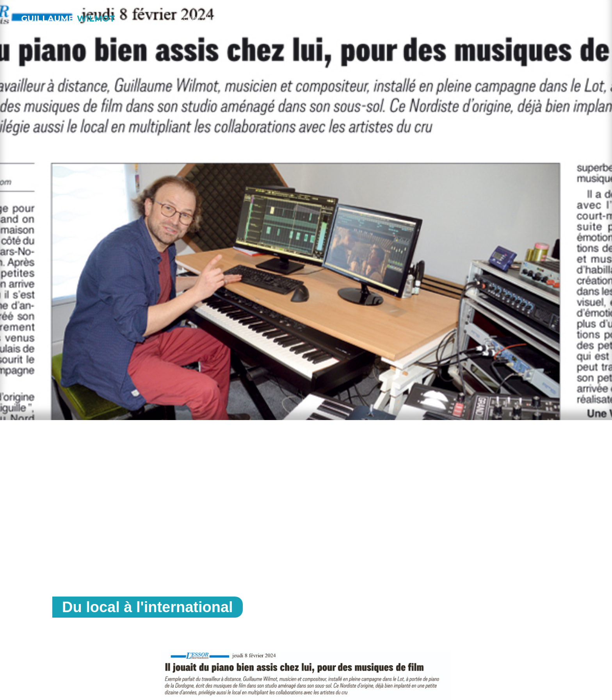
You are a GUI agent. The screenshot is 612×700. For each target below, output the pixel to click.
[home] (69, 16)
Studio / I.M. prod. (337, 18)
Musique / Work (267, 18)
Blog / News (470, 18)
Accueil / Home (201, 18)
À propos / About (408, 18)
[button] (563, 17)
